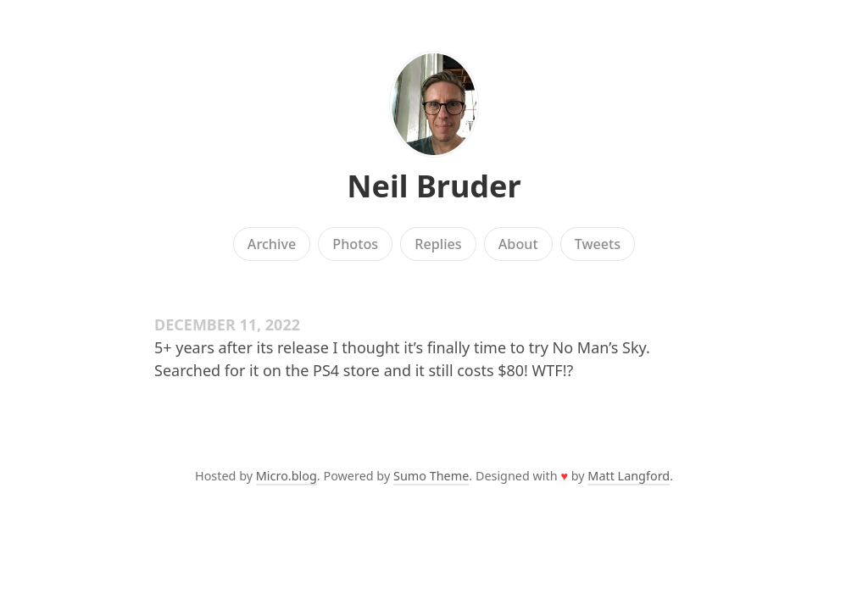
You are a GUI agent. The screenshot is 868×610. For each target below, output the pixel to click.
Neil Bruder (434, 186)
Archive (272, 244)
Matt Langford (629, 476)
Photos (355, 244)
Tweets (598, 244)
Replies (438, 244)
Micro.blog (287, 476)
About (518, 244)
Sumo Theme (431, 476)
